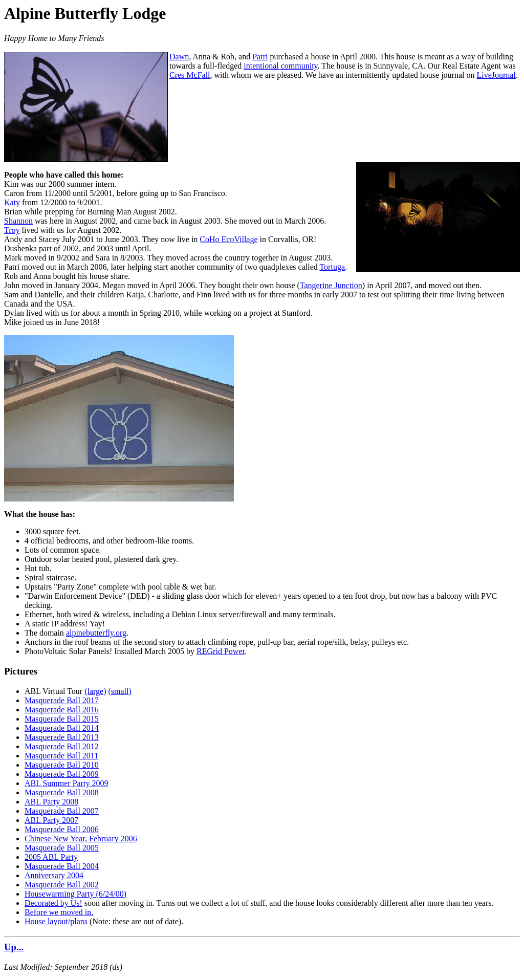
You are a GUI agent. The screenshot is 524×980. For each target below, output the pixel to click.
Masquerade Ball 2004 (62, 866)
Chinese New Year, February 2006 (81, 839)
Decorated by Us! (53, 903)
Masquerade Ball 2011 (61, 756)
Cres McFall (190, 75)
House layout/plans (56, 921)
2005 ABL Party (51, 857)
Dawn (179, 57)
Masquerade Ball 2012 (62, 746)
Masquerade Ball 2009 (62, 774)
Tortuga (332, 267)
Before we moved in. (59, 912)
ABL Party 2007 (51, 820)
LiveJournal (496, 75)
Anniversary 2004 (54, 875)
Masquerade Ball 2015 (62, 719)
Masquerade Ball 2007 (62, 811)
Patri (260, 57)
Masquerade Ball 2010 (62, 765)
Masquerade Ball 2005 (62, 848)
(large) (95, 691)
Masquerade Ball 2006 (62, 829)
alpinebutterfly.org (96, 633)
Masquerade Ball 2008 (62, 792)
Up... (14, 947)
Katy (12, 202)
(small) (120, 691)
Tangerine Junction (331, 285)
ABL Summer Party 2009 (66, 783)
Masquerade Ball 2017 (62, 700)
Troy (12, 230)
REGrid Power (221, 651)
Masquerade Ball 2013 (62, 737)
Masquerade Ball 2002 (62, 885)
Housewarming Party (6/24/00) (75, 894)
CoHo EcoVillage (228, 239)
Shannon (18, 221)
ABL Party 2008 (51, 802)
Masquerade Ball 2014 (62, 728)
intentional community (280, 66)
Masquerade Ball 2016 (62, 710)
